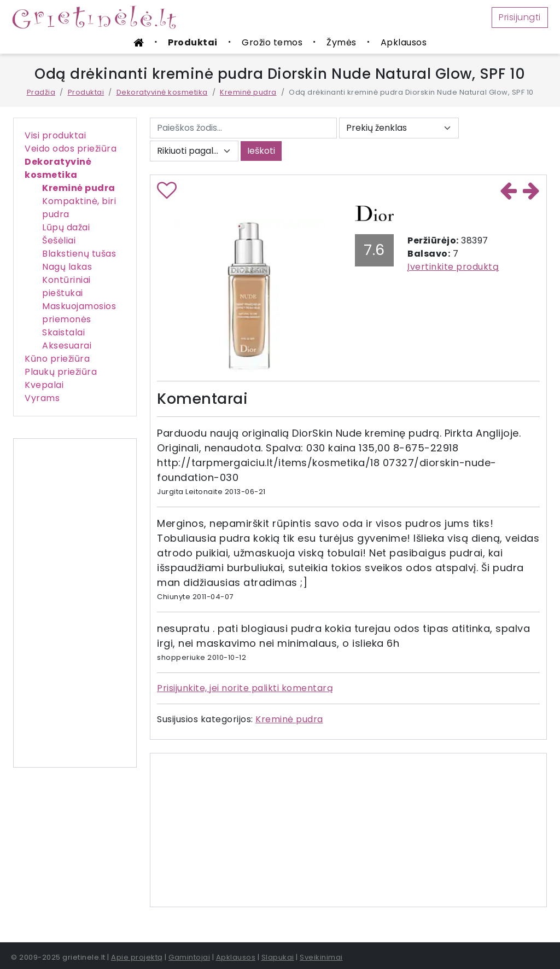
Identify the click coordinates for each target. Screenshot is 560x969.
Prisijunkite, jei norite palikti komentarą (245, 688)
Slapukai (278, 957)
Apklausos (404, 42)
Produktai (193, 42)
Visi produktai (55, 135)
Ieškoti (261, 151)
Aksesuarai (67, 346)
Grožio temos (272, 42)
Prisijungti (520, 17)
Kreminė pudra (248, 92)
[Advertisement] (75, 603)
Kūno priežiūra (57, 359)
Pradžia (41, 92)
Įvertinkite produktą (453, 267)
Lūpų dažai (66, 227)
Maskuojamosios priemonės (79, 313)
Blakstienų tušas (79, 254)
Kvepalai (44, 385)
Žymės (342, 42)
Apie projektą (137, 957)
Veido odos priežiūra (71, 149)
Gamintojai (189, 957)
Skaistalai (63, 332)
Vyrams (42, 398)
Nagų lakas (67, 267)
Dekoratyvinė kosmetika (162, 92)
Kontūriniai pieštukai (66, 286)
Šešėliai (59, 240)
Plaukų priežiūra (61, 372)
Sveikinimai (321, 957)
